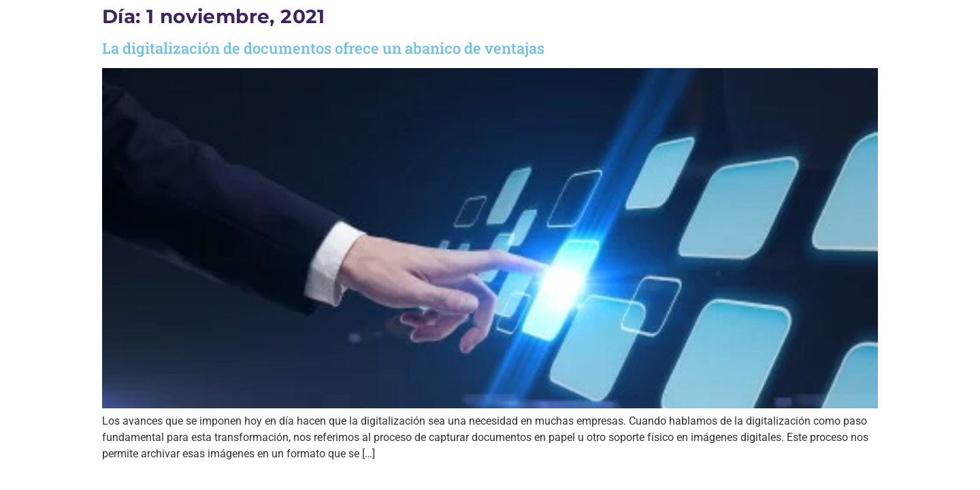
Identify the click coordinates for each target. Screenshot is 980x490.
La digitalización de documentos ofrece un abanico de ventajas (323, 48)
